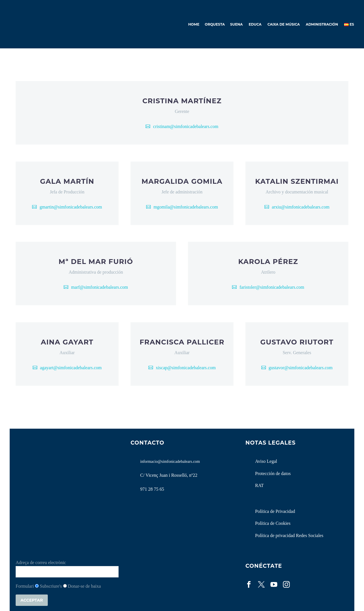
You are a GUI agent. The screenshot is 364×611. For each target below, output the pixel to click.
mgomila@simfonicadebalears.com (186, 207)
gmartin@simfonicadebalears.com (71, 207)
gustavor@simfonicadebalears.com (301, 368)
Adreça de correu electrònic (41, 563)
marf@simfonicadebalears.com (100, 287)
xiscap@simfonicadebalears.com (186, 368)
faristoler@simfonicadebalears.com (272, 287)
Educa (255, 24)
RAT (259, 485)
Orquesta (215, 24)
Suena (236, 24)
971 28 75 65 (152, 489)
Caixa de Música (284, 24)
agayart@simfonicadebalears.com (71, 368)
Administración (322, 24)
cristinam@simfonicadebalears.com (186, 126)
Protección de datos (273, 473)
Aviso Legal (266, 461)
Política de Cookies (273, 523)
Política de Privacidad (275, 511)
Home (194, 24)
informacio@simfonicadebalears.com (170, 462)
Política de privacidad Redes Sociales (289, 535)
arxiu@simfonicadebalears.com (301, 207)
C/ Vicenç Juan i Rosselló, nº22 (169, 475)
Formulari (25, 586)
